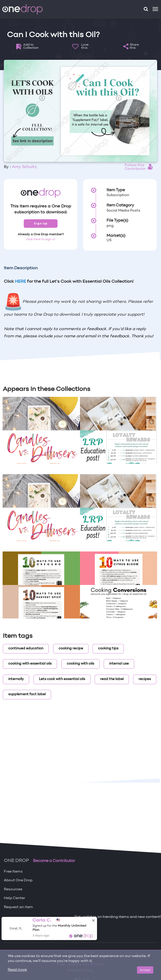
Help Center (14, 898)
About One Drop (18, 880)
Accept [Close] (145, 970)
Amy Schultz (24, 167)
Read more (17, 970)
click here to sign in (41, 239)
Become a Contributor (54, 861)
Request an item (18, 907)
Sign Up (41, 223)
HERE (21, 282)
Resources (13, 889)
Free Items (13, 872)
